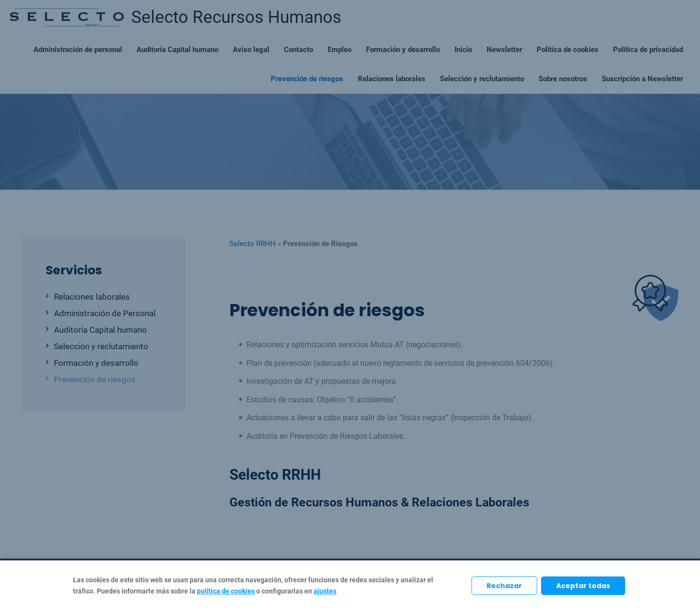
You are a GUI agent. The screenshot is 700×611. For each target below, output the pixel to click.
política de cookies (226, 591)
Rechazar (504, 586)
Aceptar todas (583, 586)
